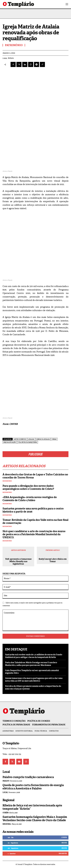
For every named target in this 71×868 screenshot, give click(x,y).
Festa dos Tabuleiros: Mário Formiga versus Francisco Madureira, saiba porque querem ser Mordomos (31, 664)
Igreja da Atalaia (43, 439)
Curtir (64, 837)
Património (7, 481)
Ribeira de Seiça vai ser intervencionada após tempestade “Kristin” (32, 807)
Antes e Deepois (20, 439)
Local (5, 792)
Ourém (6, 813)
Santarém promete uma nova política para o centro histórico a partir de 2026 (33, 510)
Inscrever (63, 853)
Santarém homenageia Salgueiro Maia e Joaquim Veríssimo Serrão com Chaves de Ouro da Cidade (35, 819)
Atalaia (31, 439)
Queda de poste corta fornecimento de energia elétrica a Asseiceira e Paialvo (33, 787)
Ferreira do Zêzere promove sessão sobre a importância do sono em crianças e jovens (33, 687)
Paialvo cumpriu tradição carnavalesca (28, 777)
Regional (7, 824)
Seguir (64, 843)
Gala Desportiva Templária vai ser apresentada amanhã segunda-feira (32, 672)
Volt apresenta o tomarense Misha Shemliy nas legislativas (18, 561)
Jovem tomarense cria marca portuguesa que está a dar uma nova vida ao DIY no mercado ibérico (34, 680)
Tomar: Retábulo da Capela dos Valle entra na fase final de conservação (35, 521)
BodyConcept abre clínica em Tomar (53, 560)
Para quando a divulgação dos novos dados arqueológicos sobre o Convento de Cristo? (28, 487)
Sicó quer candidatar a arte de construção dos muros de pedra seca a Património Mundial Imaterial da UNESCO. (34, 534)
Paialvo (6, 781)
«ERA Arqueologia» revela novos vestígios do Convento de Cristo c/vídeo (30, 499)
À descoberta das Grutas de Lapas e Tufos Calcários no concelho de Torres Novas (35, 476)
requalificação (10, 442)
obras (54, 439)
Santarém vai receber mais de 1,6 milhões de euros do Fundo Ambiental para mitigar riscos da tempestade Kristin (34, 656)
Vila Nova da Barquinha (28, 442)
